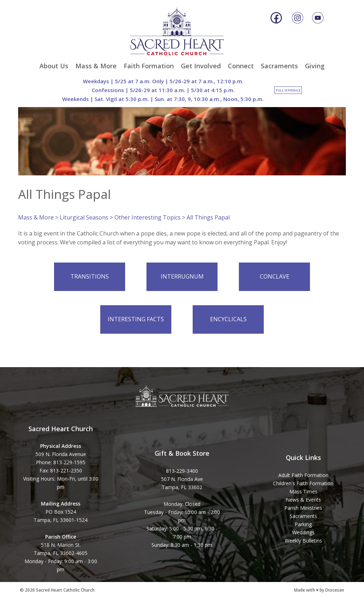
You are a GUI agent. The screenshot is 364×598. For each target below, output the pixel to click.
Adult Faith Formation (303, 475)
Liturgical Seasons (84, 217)
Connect (241, 66)
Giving (315, 66)
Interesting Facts (136, 319)
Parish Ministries (303, 508)
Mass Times (303, 491)
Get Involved (201, 66)
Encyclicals (228, 319)
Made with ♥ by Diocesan (319, 590)
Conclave (275, 276)
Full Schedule (288, 90)
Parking (303, 524)
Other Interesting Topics (148, 217)
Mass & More (96, 66)
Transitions (90, 276)
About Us (54, 66)
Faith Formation (149, 66)
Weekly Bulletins (303, 541)
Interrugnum (182, 276)
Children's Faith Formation (303, 483)
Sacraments (279, 66)
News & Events (303, 500)
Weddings (303, 532)
